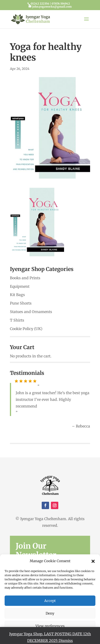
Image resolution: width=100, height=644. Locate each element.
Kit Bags (17, 295)
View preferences (50, 626)
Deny (50, 613)
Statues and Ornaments (31, 312)
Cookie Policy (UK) (26, 329)
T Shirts (17, 320)
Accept (50, 601)
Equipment (20, 286)
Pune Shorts (21, 303)
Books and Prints (25, 278)
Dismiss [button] (66, 641)
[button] (93, 561)
